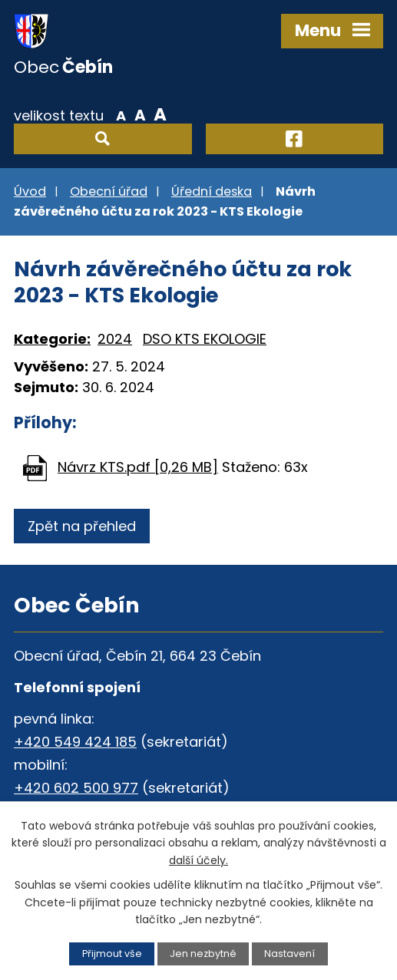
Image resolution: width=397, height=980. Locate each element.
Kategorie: (52, 339)
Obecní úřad (109, 191)
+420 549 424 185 (75, 742)
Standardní (140, 114)
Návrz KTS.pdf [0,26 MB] (138, 467)
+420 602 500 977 (76, 788)
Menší (121, 114)
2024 (115, 339)
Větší (160, 114)
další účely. (198, 860)
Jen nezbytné (203, 954)
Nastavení (289, 954)
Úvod (30, 191)
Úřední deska (212, 191)
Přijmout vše (112, 954)
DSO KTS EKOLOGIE (205, 339)
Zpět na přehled (82, 526)
